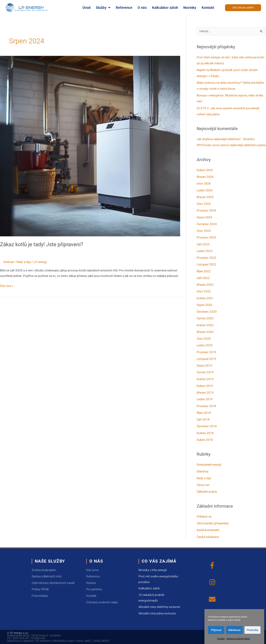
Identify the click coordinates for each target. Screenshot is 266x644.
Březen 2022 (205, 285)
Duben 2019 (205, 386)
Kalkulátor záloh (165, 8)
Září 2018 (203, 419)
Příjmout (216, 630)
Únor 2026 (204, 183)
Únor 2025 (204, 204)
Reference (124, 8)
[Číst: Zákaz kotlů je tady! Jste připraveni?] (90, 146)
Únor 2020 (204, 339)
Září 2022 (203, 278)
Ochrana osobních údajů (238, 639)
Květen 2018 (205, 433)
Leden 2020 (205, 345)
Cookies (221, 639)
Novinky (190, 8)
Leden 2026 (205, 190)
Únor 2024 (204, 231)
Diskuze (9, 262)
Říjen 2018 (204, 413)
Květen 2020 (205, 325)
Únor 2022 (204, 291)
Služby (103, 8)
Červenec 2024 (207, 224)
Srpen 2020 (204, 305)
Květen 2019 (205, 379)
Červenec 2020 (207, 312)
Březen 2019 (205, 392)
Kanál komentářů (208, 530)
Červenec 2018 (207, 426)
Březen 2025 (205, 197)
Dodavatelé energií (209, 465)
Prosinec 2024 (206, 210)
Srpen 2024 (204, 217)
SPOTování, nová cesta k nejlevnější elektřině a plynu (231, 145)
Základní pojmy (207, 492)
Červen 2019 (205, 372)
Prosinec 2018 (206, 406)
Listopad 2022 (206, 264)
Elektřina (202, 471)
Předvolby (252, 630)
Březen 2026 (205, 177)
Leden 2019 (205, 399)
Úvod (87, 8)
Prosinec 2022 (206, 258)
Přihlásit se (204, 517)
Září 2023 (203, 244)
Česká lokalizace (208, 537)
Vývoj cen (203, 485)
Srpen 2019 (204, 366)
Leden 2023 (205, 251)
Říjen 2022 (204, 271)
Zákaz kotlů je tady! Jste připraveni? (42, 244)
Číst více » (7, 285)
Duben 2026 (205, 170)
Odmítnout (234, 630)
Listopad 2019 (206, 359)
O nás (142, 8)
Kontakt (208, 8)
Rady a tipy (24, 262)
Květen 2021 (205, 298)
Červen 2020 (205, 318)
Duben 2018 (205, 440)
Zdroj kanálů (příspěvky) (213, 523)
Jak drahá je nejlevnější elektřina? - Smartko (226, 139)
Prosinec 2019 (206, 352)
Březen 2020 (205, 332)
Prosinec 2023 (206, 237)
